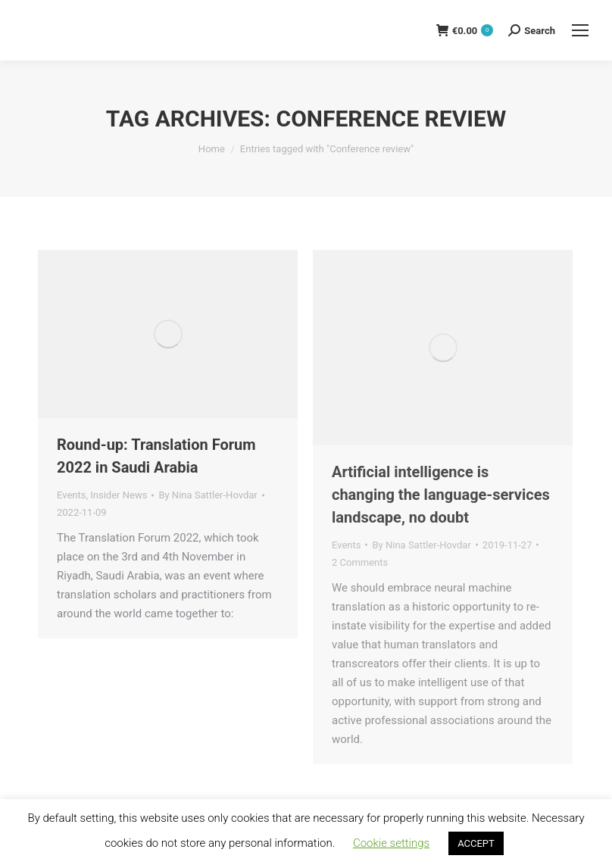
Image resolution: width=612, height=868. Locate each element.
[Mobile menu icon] (580, 30)
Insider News (119, 495)
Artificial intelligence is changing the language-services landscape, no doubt (441, 495)
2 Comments (360, 562)
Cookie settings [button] (391, 843)
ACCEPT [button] (476, 843)
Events (71, 495)
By (208, 495)
